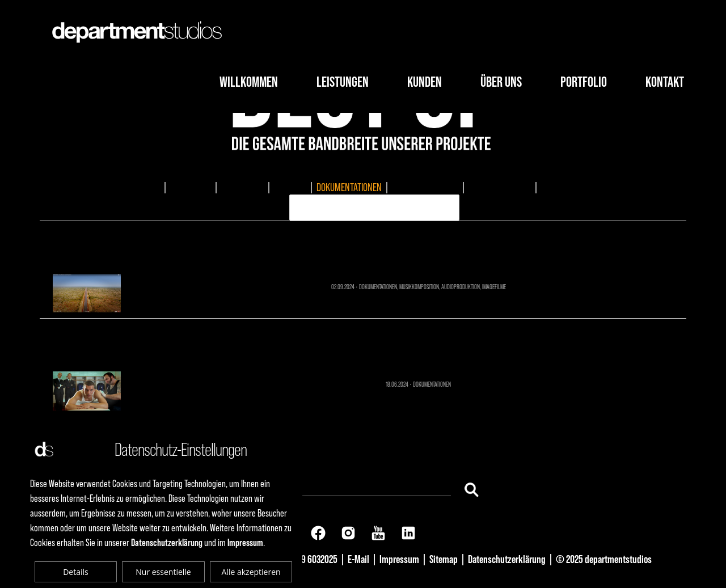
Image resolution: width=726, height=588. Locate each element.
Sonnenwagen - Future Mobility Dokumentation (363, 245)
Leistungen (343, 82)
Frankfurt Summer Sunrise (363, 343)
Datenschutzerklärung (507, 559)
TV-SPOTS (290, 187)
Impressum (399, 559)
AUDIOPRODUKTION (500, 187)
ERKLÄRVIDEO (564, 187)
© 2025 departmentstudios (604, 559)
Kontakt (665, 82)
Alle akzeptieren (251, 572)
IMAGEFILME (191, 187)
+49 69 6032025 (309, 559)
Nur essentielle (163, 572)
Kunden (425, 82)
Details (76, 572)
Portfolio (584, 82)
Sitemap (444, 559)
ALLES (150, 187)
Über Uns (501, 82)
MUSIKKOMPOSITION (425, 187)
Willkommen (249, 82)
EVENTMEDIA (242, 187)
